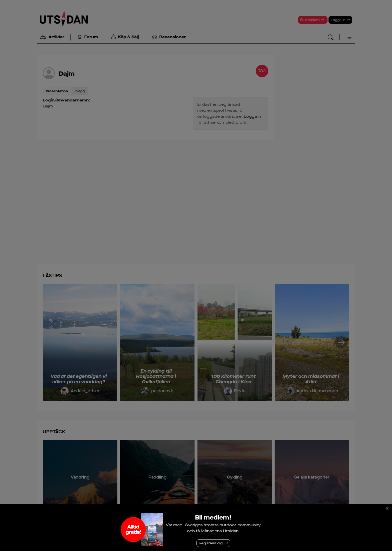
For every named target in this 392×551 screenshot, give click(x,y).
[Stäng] (387, 509)
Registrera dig (211, 543)
